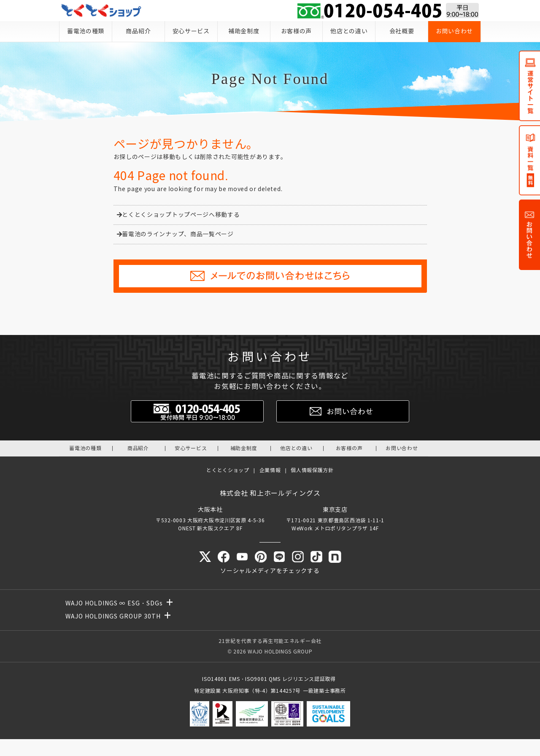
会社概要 (402, 31)
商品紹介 (138, 31)
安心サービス (191, 31)
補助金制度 (244, 31)
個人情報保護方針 (312, 470)
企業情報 (270, 470)
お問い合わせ (454, 31)
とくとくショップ (228, 470)
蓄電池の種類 (86, 31)
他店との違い (349, 31)
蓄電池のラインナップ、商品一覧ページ (175, 234)
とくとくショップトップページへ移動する (178, 215)
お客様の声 (297, 31)
